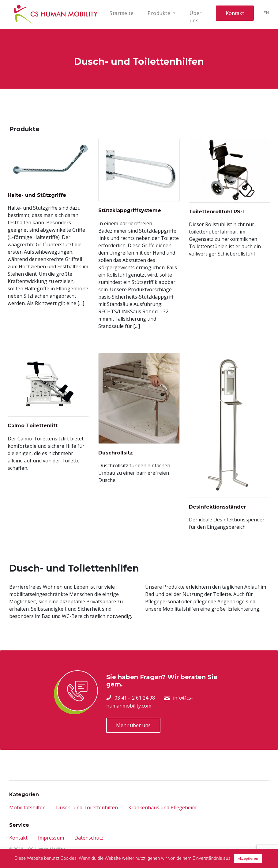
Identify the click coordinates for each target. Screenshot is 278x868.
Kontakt (235, 13)
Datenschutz (89, 838)
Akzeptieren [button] (248, 858)
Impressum (51, 838)
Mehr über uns (133, 725)
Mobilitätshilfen (27, 807)
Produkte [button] (160, 13)
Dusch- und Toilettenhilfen (87, 807)
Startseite (122, 13)
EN (266, 13)
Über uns (196, 17)
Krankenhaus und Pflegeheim (162, 807)
